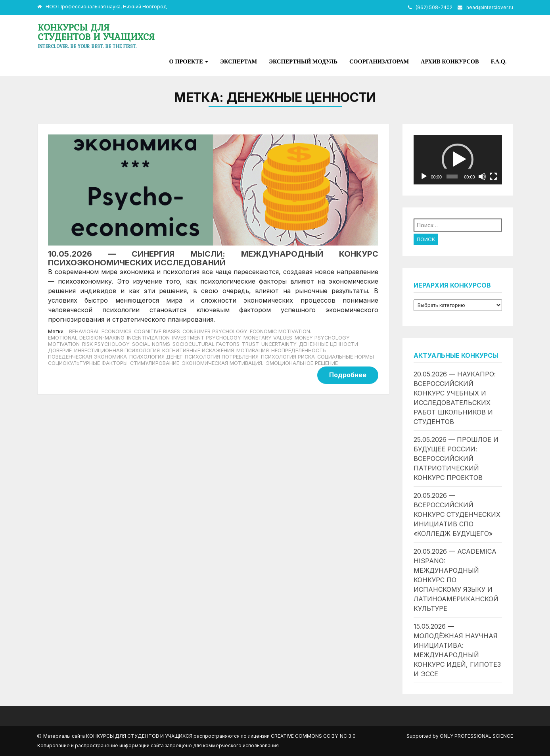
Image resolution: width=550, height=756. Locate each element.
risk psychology (106, 344)
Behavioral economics (100, 331)
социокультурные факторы (88, 363)
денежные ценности (329, 344)
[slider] (452, 177)
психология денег (156, 357)
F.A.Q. (499, 61)
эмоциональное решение (302, 363)
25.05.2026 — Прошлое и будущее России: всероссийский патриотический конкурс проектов (456, 459)
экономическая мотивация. (222, 363)
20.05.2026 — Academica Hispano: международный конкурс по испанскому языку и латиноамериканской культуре (456, 580)
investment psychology (207, 338)
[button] (458, 159)
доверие (60, 350)
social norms (151, 344)
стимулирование (155, 363)
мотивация (253, 350)
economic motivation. (281, 331)
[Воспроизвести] (424, 177)
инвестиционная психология (117, 350)
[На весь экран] (493, 177)
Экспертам (239, 61)
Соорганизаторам (379, 61)
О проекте (189, 61)
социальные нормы (346, 357)
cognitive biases (157, 331)
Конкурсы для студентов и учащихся (96, 32)
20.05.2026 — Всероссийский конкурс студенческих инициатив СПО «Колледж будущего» (457, 514)
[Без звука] (482, 177)
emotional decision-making (86, 338)
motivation (64, 344)
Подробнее (348, 375)
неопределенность (299, 350)
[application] (458, 160)
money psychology (322, 338)
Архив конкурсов (450, 61)
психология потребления (222, 357)
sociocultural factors (206, 344)
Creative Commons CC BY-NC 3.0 (313, 736)
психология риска (288, 357)
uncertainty (279, 344)
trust (250, 344)
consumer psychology (215, 331)
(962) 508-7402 (434, 7)
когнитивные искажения (198, 350)
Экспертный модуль (303, 61)
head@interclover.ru (490, 7)
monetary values (268, 338)
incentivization (148, 338)
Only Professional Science (476, 736)
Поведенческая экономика (87, 357)
